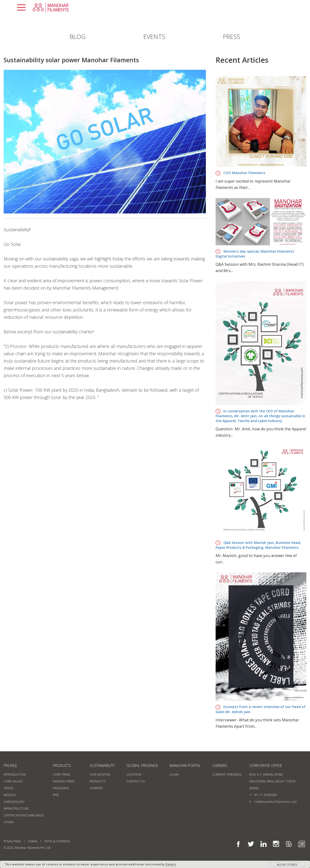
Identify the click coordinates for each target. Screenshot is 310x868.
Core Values (13, 781)
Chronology (14, 802)
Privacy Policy (12, 841)
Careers (220, 765)
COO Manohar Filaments (240, 173)
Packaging (61, 788)
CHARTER (96, 788)
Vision (8, 788)
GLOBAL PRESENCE (142, 765)
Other (9, 822)
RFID (56, 795)
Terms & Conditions (57, 841)
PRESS (232, 36)
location (134, 775)
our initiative (100, 775)
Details (171, 864)
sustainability (102, 765)
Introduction (15, 775)
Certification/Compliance (24, 815)
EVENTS (154, 36)
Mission (10, 795)
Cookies (32, 841)
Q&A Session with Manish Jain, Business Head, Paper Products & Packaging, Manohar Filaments (258, 545)
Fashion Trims (64, 781)
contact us (136, 781)
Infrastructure (16, 809)
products (62, 765)
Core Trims (61, 775)
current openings (227, 775)
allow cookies (287, 865)
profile (10, 765)
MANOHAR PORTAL (185, 765)
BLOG (78, 36)
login (174, 775)
